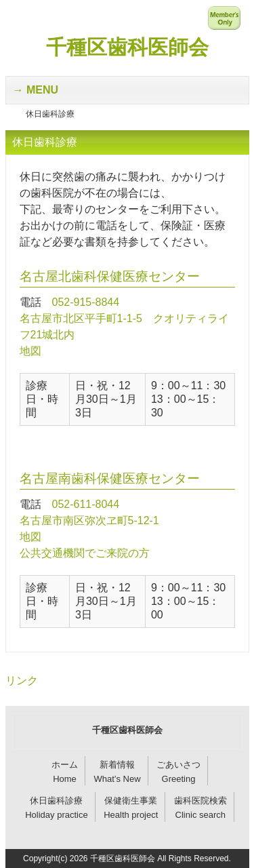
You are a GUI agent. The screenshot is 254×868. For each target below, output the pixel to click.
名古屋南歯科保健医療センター (110, 478)
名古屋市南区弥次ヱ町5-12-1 (89, 520)
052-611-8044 (86, 504)
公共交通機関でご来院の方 (85, 553)
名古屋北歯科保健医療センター (110, 276)
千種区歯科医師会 (127, 47)
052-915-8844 (86, 302)
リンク (22, 680)
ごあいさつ (178, 765)
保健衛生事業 (131, 801)
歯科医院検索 (200, 801)
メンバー (224, 18)
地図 (30, 351)
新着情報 (117, 765)
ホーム (65, 765)
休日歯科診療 (56, 801)
